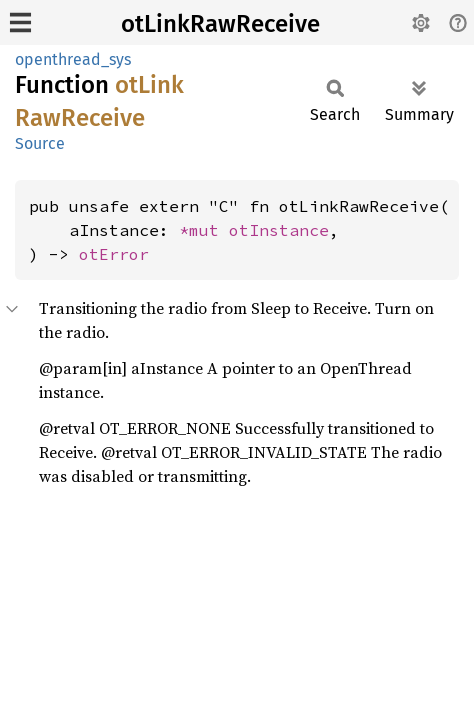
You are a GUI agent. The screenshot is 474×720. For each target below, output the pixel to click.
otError (114, 254)
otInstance (279, 230)
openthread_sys (73, 59)
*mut (204, 230)
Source (40, 143)
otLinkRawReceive (220, 24)
